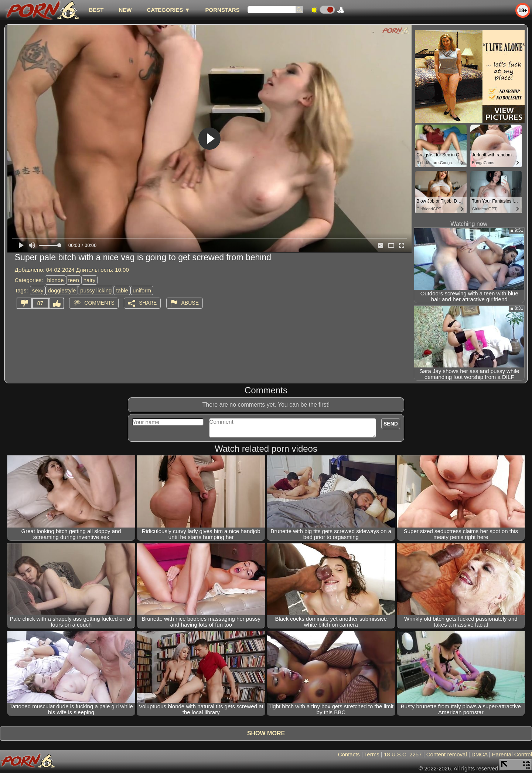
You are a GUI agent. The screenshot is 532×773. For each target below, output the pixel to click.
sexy (38, 290)
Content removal (447, 754)
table (122, 290)
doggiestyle (62, 290)
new (125, 10)
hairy (90, 280)
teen (74, 280)
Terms (372, 754)
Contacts (349, 754)
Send (391, 424)
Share (148, 303)
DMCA (479, 754)
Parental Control (512, 754)
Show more (266, 733)
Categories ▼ (168, 10)
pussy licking (96, 290)
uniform (142, 290)
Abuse (190, 303)
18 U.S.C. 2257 (403, 754)
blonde (55, 280)
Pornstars (223, 10)
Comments (99, 303)
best (96, 10)
